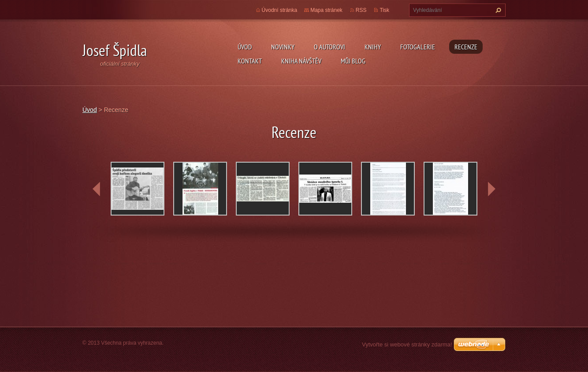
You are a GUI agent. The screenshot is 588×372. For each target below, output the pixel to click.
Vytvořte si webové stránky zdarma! (407, 344)
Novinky (283, 47)
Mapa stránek (326, 10)
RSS (361, 10)
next (491, 189)
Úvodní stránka (280, 10)
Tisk (384, 10)
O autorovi (329, 47)
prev (97, 189)
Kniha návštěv (301, 61)
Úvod (245, 47)
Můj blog (353, 61)
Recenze (466, 47)
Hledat (497, 10)
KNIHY (373, 47)
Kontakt (250, 61)
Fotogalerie (418, 47)
